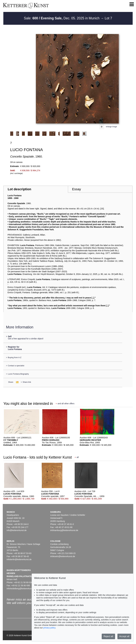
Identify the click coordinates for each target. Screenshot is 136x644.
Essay (76, 189)
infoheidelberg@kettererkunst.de (21, 589)
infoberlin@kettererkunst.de (19, 559)
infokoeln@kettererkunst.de (63, 556)
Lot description (19, 189)
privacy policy (49, 628)
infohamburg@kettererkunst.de (64, 530)
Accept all (124, 636)
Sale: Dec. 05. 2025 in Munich (62, 18)
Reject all (108, 636)
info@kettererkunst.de (17, 530)
